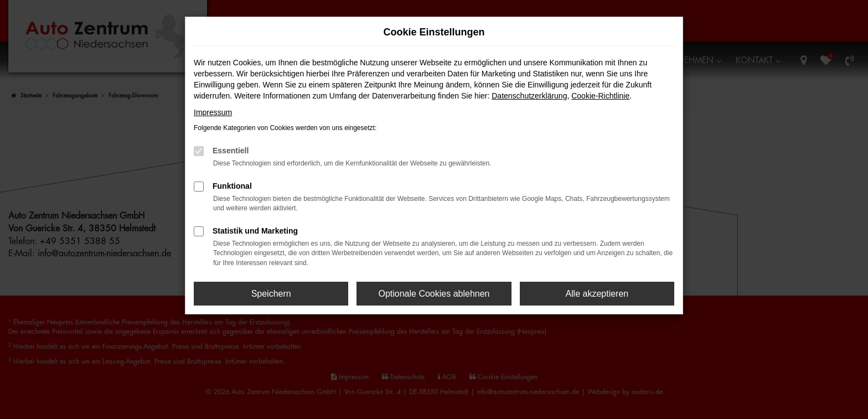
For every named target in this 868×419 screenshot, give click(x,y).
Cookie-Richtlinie (600, 96)
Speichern (271, 294)
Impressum (213, 112)
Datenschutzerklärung (529, 96)
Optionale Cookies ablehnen (434, 294)
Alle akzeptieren (597, 294)
